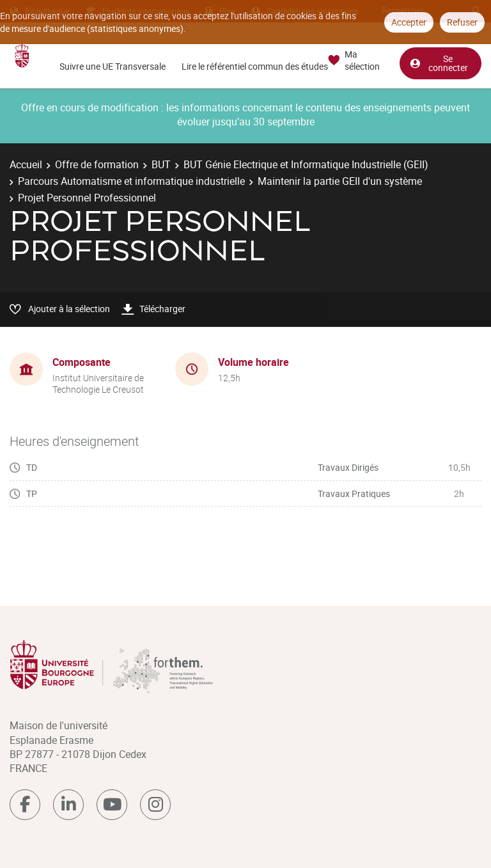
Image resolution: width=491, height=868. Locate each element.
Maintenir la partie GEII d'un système (340, 181)
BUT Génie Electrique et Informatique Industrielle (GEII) (306, 164)
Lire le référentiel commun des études (255, 66)
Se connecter (439, 63)
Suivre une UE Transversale (113, 66)
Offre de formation (97, 164)
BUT (161, 164)
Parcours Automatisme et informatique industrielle (131, 181)
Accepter (409, 22)
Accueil (26, 164)
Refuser (462, 22)
